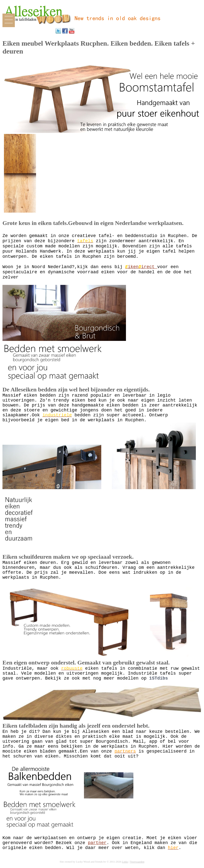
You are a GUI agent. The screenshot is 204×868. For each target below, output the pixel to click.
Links (125, 862)
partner (97, 843)
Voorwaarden (137, 862)
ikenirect (141, 267)
